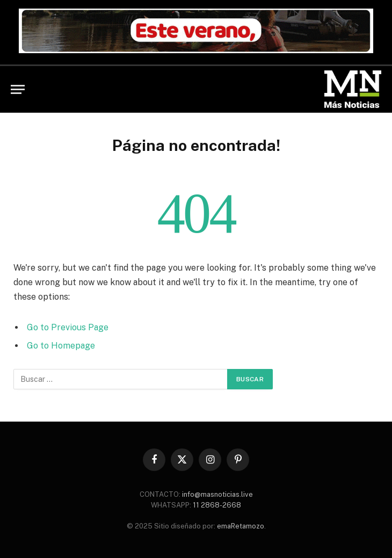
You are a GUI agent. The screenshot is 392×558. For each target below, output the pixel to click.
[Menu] (18, 89)
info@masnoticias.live (217, 494)
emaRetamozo (241, 526)
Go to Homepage (61, 346)
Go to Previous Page (68, 327)
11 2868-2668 (216, 505)
